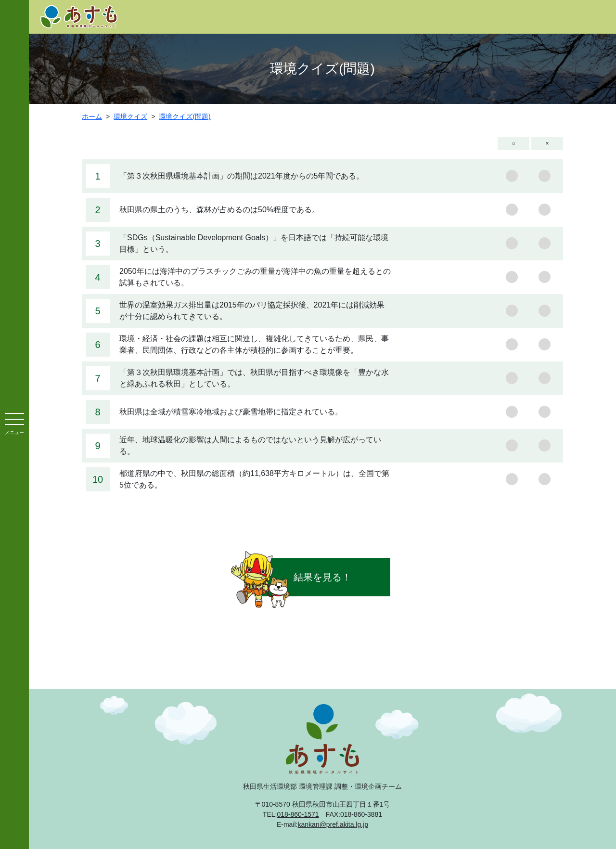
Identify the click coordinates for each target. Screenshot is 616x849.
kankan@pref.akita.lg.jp (333, 824)
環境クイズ (130, 116)
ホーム (92, 116)
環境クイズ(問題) (185, 116)
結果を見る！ (322, 577)
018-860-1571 (298, 814)
